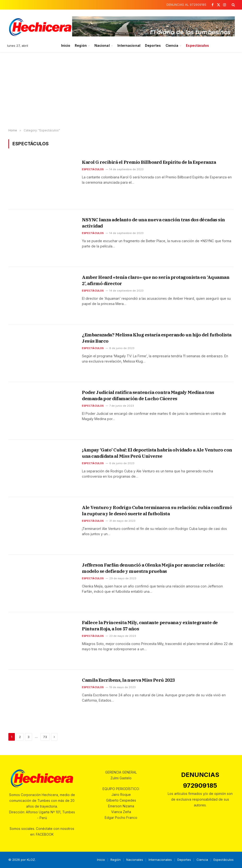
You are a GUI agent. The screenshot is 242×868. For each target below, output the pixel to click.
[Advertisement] (121, 90)
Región (81, 46)
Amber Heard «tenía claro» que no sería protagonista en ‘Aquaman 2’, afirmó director (156, 280)
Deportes (153, 46)
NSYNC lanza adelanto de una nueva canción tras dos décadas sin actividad (153, 223)
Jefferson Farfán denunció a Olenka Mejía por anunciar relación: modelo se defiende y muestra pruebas (153, 568)
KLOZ (31, 860)
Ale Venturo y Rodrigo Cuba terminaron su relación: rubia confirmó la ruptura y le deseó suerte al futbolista (157, 510)
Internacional (129, 46)
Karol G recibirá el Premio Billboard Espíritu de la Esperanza (149, 162)
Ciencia (172, 46)
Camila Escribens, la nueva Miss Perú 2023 (128, 680)
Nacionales (135, 860)
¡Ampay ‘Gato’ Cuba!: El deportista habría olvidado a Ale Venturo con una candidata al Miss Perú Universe (157, 453)
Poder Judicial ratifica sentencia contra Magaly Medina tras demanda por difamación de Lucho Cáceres (148, 395)
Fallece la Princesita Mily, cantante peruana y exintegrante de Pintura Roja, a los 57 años (150, 626)
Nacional (102, 46)
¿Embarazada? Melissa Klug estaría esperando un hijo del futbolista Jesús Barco (157, 338)
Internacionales (160, 860)
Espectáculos (197, 46)
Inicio (66, 46)
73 (45, 737)
